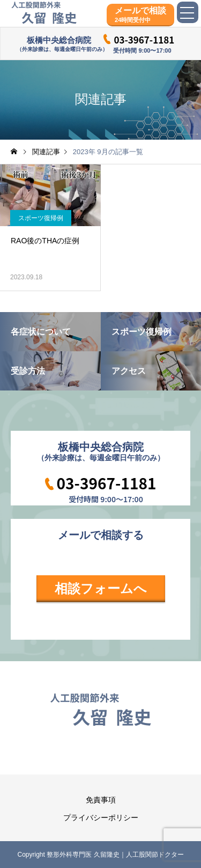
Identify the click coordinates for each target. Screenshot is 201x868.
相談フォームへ (101, 588)
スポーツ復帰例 (41, 218)
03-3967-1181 (144, 39)
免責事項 (101, 800)
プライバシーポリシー (101, 818)
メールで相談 (140, 15)
